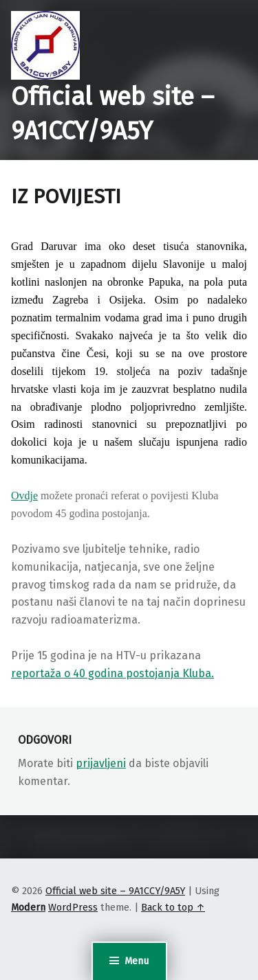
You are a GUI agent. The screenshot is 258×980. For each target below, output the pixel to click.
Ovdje (24, 495)
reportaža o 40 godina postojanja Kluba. (112, 673)
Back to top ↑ (173, 907)
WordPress (73, 907)
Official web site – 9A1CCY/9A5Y (115, 891)
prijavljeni (101, 763)
